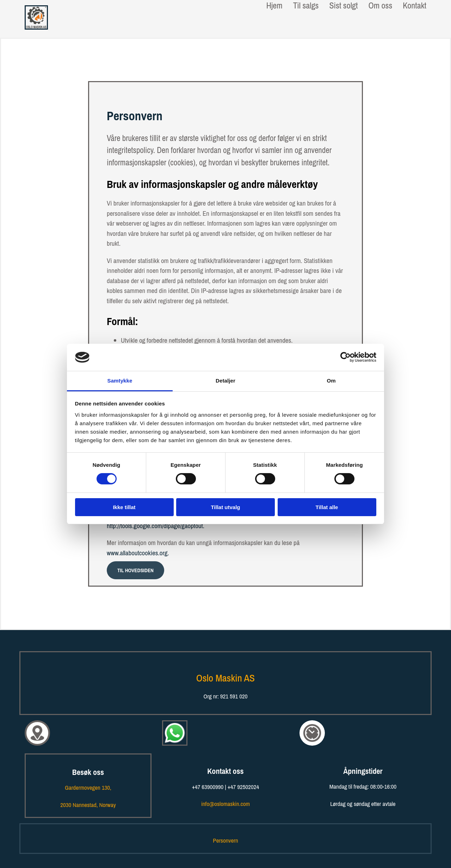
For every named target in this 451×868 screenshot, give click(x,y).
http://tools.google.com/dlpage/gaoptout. (156, 526)
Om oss (380, 5)
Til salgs (306, 5)
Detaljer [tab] (225, 381)
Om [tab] (331, 381)
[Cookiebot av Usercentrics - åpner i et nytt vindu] (345, 357)
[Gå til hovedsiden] (36, 27)
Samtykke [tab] (120, 381)
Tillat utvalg (225, 507)
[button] (135, 570)
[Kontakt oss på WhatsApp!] (175, 748)
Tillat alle (327, 507)
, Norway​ (88, 805)
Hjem (274, 5)
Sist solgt (343, 5)
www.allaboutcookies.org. (138, 553)
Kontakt (415, 5)
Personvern (225, 840)
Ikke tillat (124, 507)
